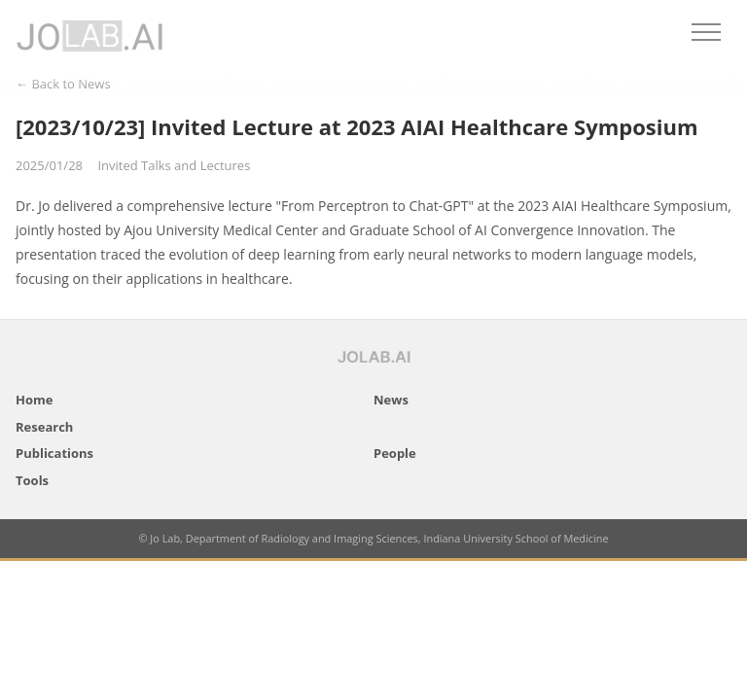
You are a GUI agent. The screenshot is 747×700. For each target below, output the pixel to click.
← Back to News (63, 84)
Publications (54, 453)
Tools (32, 480)
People (395, 453)
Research (44, 427)
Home (34, 400)
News (391, 400)
